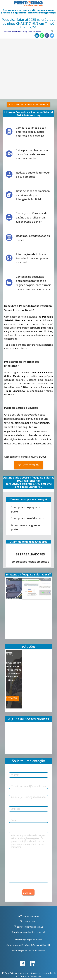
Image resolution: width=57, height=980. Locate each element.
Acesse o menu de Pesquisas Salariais (22, 32)
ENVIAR (28, 893)
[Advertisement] (28, 69)
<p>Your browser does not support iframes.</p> (29, 738)
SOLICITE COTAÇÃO (29, 465)
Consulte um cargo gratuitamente (29, 104)
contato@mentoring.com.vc (30, 927)
